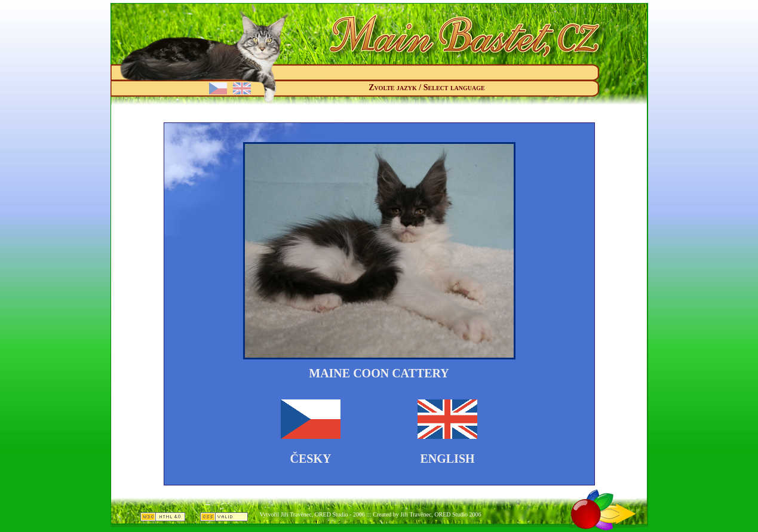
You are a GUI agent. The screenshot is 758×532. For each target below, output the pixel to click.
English (447, 459)
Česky (311, 459)
